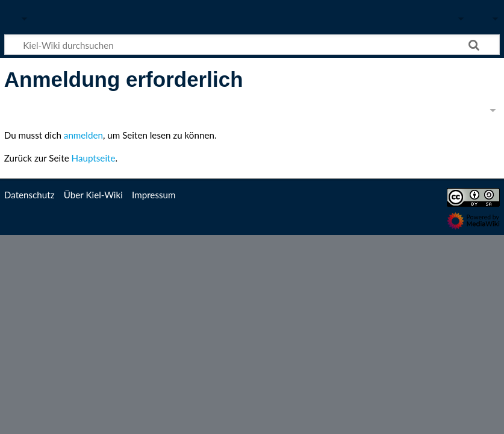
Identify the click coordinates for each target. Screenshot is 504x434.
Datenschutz (30, 195)
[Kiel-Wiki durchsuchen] (252, 45)
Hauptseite (94, 158)
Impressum (154, 195)
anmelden (83, 135)
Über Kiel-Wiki (93, 195)
